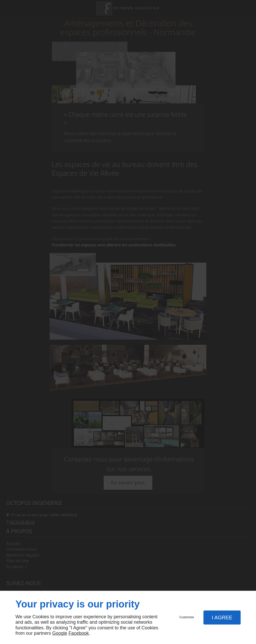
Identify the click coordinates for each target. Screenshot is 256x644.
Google (60, 633)
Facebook (79, 633)
